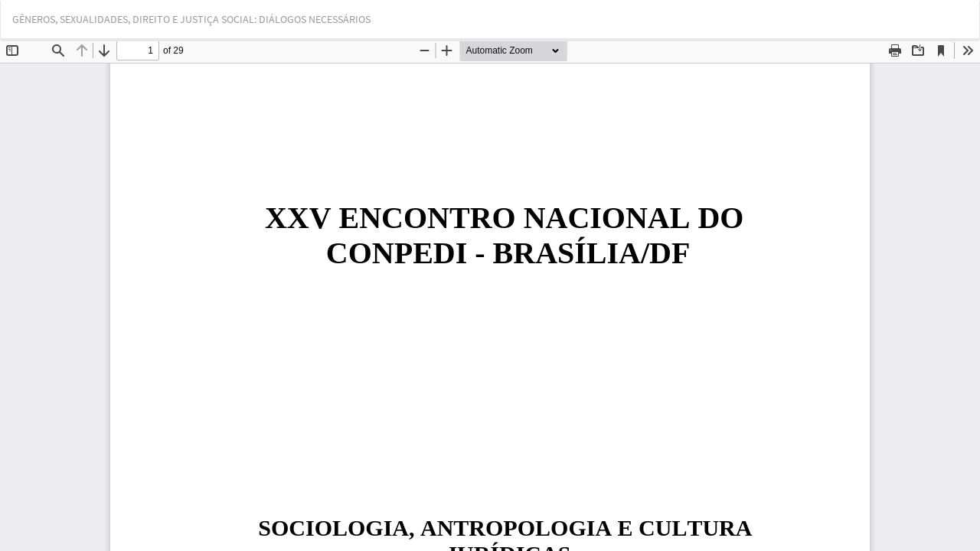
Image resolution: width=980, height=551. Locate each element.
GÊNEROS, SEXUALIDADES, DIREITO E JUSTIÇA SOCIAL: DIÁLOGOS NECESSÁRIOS (191, 19)
